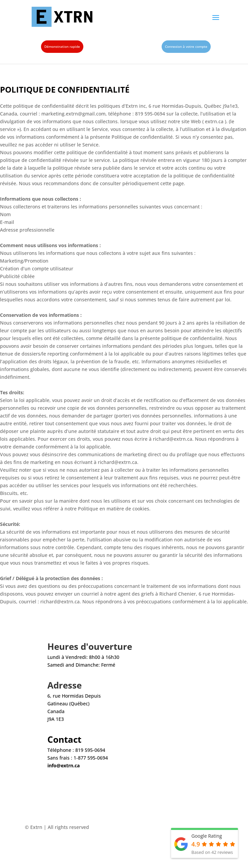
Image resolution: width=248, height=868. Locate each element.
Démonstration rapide (62, 46)
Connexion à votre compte (186, 46)
